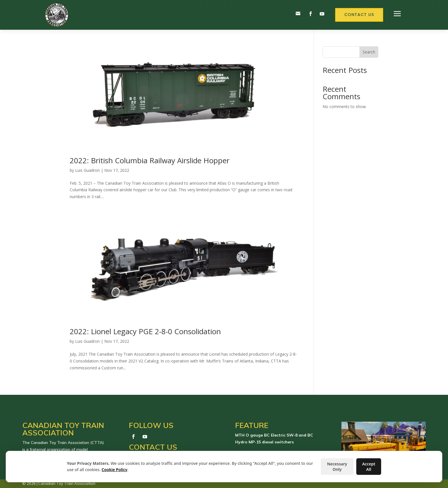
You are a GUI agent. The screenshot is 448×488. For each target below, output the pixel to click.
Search (369, 52)
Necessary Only (337, 467)
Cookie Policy (115, 470)
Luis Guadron (87, 170)
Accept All (369, 467)
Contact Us (359, 15)
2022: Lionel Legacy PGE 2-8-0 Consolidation (145, 331)
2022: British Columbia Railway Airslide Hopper (150, 160)
